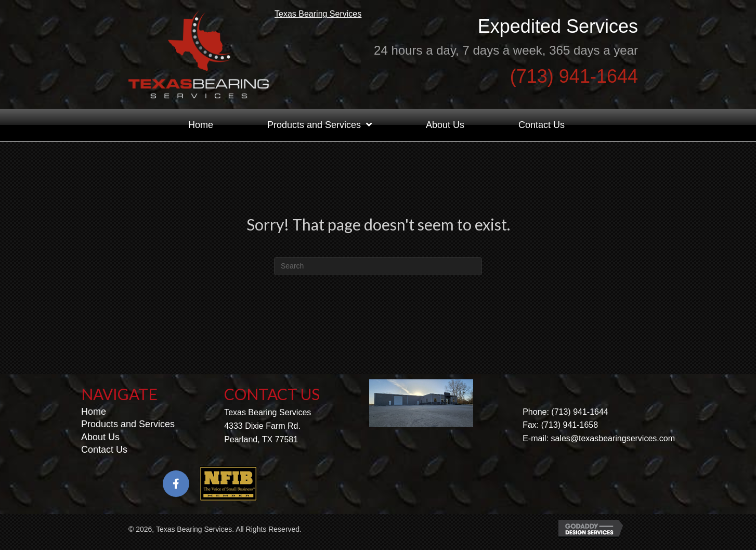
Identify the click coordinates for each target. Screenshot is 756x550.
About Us (100, 443)
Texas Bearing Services (323, 17)
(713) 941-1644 (574, 79)
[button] (176, 490)
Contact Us (104, 456)
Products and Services (128, 431)
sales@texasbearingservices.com (613, 445)
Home (94, 418)
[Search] (378, 272)
